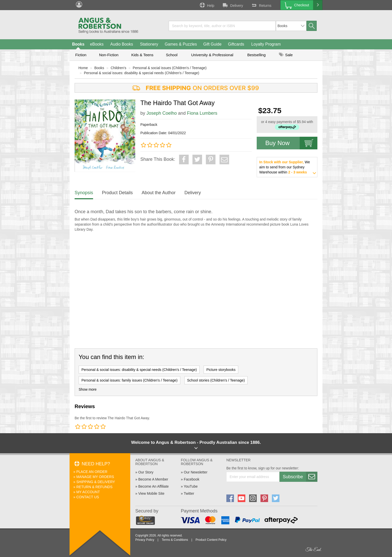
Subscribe (300, 477)
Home (83, 68)
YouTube (191, 486)
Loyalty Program (266, 44)
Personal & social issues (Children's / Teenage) (170, 68)
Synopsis (84, 193)
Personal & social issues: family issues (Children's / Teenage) (129, 380)
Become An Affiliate (154, 486)
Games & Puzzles (181, 44)
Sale (286, 55)
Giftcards (236, 44)
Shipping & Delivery (96, 482)
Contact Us (88, 497)
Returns (261, 5)
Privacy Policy (145, 540)
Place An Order (92, 472)
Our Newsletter (196, 472)
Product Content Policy (211, 540)
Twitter (189, 493)
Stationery (149, 44)
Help (207, 5)
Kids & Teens (142, 55)
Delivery (232, 5)
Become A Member (153, 479)
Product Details (117, 193)
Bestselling (257, 55)
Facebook (192, 479)
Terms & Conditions (175, 540)
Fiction (81, 55)
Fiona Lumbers (202, 113)
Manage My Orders (95, 477)
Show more (88, 389)
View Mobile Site (151, 493)
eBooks (97, 44)
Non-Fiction (109, 55)
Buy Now (291, 143)
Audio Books (122, 44)
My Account (88, 492)
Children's (118, 68)
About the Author (159, 193)
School (172, 55)
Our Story (146, 472)
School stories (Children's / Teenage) (216, 380)
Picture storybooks (221, 370)
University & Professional (212, 55)
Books (78, 44)
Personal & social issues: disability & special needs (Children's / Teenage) (142, 73)
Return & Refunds (94, 487)
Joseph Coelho (162, 113)
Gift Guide (212, 44)
